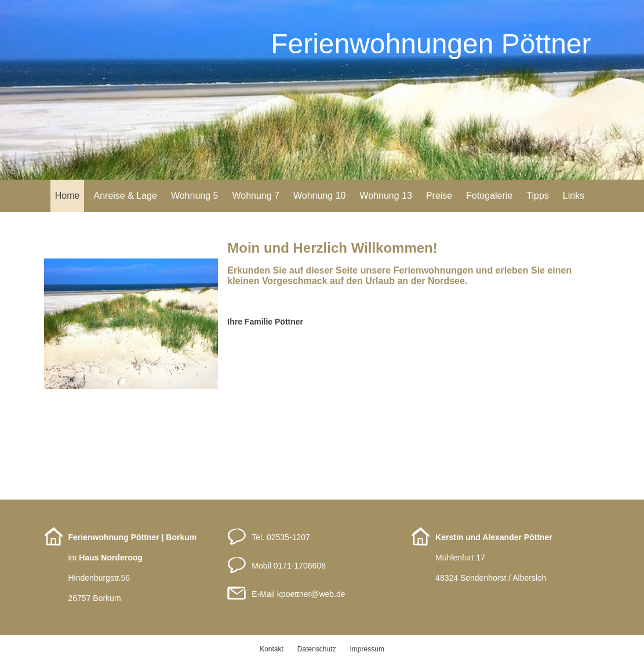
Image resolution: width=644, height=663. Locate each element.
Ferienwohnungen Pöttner (431, 44)
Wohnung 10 (319, 196)
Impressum (367, 649)
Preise (439, 196)
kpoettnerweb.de (311, 594)
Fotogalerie (489, 196)
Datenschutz (317, 649)
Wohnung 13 (385, 196)
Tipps (538, 196)
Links (574, 196)
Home (68, 196)
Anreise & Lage (125, 196)
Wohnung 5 (195, 196)
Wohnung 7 (256, 196)
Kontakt (272, 649)
